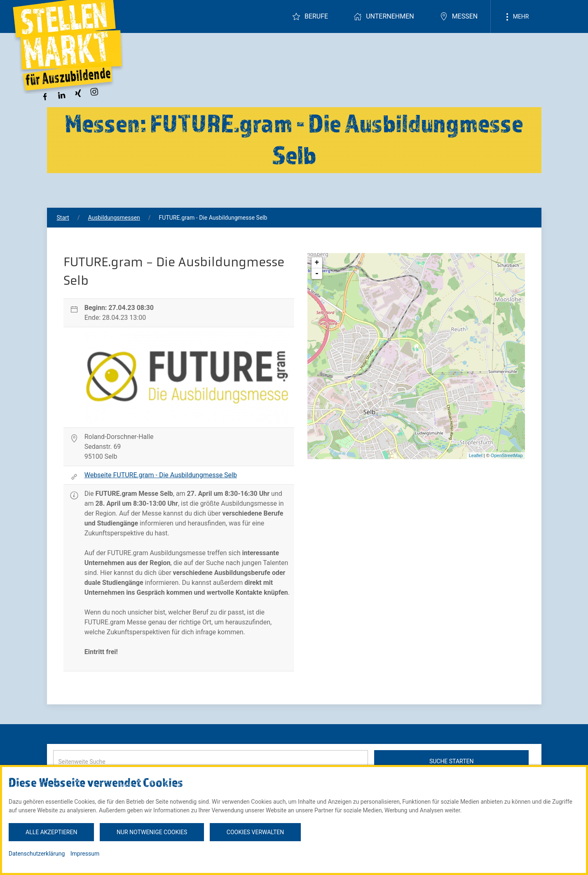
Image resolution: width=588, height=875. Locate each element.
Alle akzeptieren (51, 832)
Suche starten (452, 761)
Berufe (310, 16)
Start (63, 218)
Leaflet (476, 455)
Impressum (85, 854)
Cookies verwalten (255, 832)
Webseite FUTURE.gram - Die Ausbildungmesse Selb (161, 475)
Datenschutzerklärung (37, 854)
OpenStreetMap (507, 455)
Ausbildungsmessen (114, 218)
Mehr (516, 17)
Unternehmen (384, 16)
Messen (459, 16)
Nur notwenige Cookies (152, 832)
